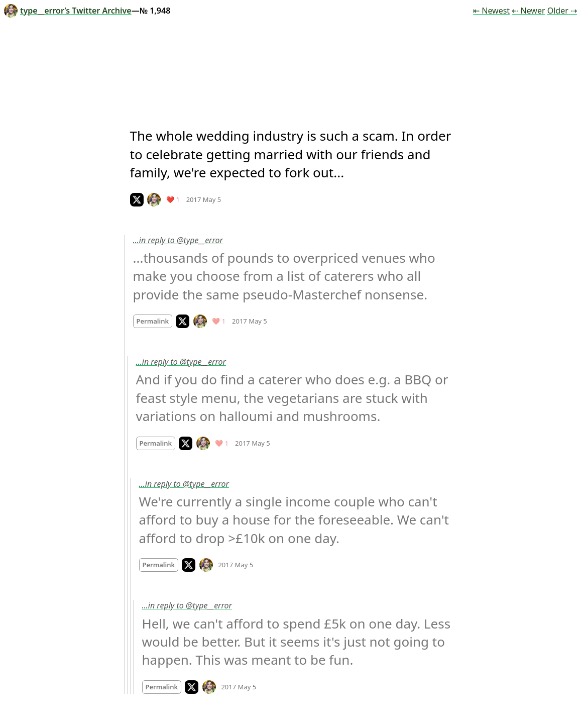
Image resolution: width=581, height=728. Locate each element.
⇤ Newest (491, 11)
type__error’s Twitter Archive (68, 11)
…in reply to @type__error (178, 240)
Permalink (153, 321)
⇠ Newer (528, 11)
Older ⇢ (562, 11)
